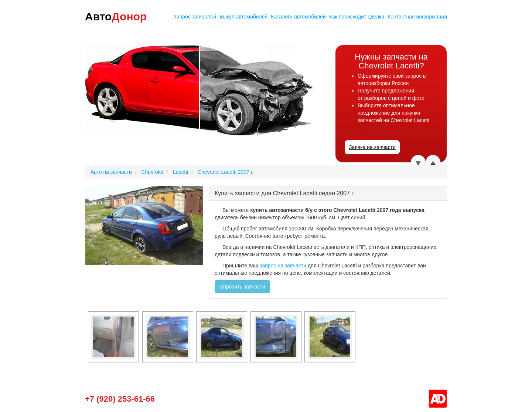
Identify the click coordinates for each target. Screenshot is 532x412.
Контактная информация (417, 17)
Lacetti (180, 172)
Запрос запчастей (195, 17)
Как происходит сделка (357, 17)
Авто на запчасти (111, 172)
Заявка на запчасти (372, 147)
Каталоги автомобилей (298, 17)
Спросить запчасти (242, 287)
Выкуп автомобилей (243, 17)
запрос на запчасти (283, 266)
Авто (116, 16)
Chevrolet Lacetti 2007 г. (226, 172)
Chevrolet (152, 172)
